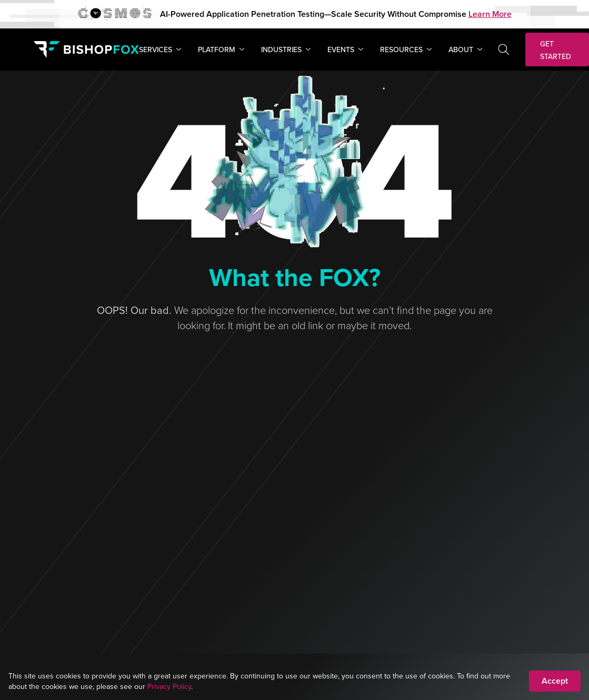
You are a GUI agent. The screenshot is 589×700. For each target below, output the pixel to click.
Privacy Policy (169, 686)
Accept (555, 681)
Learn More (490, 14)
